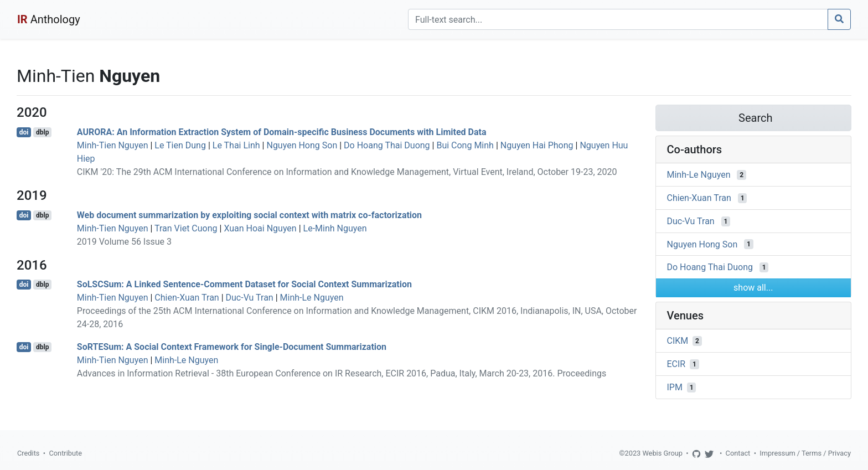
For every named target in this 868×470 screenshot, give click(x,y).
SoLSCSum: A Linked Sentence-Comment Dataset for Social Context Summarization (244, 284)
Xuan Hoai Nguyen (260, 228)
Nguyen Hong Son (302, 145)
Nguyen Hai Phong (537, 145)
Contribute (65, 453)
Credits (28, 453)
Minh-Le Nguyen (312, 298)
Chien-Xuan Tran (187, 298)
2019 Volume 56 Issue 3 (124, 242)
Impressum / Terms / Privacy (805, 453)
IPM (675, 387)
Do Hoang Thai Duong (387, 145)
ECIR (676, 364)
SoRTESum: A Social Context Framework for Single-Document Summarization (232, 347)
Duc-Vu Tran (250, 298)
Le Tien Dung (180, 145)
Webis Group (662, 453)
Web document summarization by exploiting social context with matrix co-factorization (249, 215)
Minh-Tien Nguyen (113, 145)
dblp (42, 132)
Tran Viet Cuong (186, 228)
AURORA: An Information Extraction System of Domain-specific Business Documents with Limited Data (282, 132)
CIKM (678, 341)
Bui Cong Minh (465, 145)
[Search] (618, 19)
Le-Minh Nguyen (335, 228)
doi (24, 132)
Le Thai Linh (236, 145)
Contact (738, 453)
